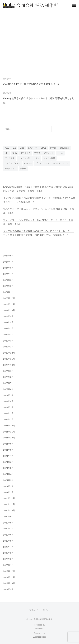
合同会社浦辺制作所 (43, 619)
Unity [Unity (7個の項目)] (15, 153)
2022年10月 (9, 365)
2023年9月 (9, 316)
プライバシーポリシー (40, 610)
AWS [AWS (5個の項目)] (7, 148)
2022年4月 (9, 401)
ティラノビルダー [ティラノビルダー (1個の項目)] (13, 163)
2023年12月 (9, 298)
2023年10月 (9, 310)
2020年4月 (9, 547)
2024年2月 (9, 286)
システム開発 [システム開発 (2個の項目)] (49, 158)
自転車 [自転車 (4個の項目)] (23, 169)
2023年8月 (9, 322)
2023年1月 (9, 347)
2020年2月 (9, 559)
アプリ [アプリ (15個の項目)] (37, 153)
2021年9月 (9, 444)
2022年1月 (9, 420)
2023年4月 (9, 335)
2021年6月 (9, 462)
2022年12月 (9, 353)
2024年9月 (9, 256)
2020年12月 (9, 498)
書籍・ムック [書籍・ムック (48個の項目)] (11, 169)
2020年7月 (9, 529)
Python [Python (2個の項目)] (53, 148)
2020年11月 (9, 504)
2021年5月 (9, 468)
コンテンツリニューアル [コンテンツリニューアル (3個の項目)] (29, 158)
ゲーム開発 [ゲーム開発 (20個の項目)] (10, 158)
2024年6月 (9, 268)
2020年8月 (9, 523)
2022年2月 (9, 413)
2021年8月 (9, 450)
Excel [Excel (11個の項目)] (22, 148)
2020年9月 (9, 517)
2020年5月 (9, 541)
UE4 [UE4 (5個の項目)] (7, 153)
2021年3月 (9, 480)
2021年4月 (9, 474)
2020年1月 (9, 565)
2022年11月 (9, 359)
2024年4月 (9, 274)
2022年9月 (9, 371)
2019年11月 (9, 577)
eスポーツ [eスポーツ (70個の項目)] (33, 148)
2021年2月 (9, 486)
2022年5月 (9, 395)
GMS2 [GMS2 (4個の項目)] (44, 148)
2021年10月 (9, 438)
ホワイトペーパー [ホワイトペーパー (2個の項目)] (61, 163)
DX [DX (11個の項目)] (14, 148)
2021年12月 (9, 426)
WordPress (39, 629)
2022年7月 (9, 383)
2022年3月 (9, 407)
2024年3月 (9, 280)
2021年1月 (9, 492)
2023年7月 (9, 329)
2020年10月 (9, 511)
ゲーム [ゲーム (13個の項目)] (60, 153)
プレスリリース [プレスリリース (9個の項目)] (42, 163)
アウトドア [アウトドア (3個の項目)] (26, 153)
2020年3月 (9, 553)
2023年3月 (9, 341)
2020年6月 (9, 535)
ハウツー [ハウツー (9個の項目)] (28, 163)
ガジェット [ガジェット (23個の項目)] (49, 153)
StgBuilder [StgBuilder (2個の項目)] (65, 148)
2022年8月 (9, 377)
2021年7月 (9, 456)
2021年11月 (9, 432)
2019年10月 (9, 583)
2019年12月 (9, 571)
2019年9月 (9, 589)
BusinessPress (39, 637)
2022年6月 (9, 389)
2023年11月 (9, 304)
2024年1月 (9, 292)
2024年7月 (9, 262)
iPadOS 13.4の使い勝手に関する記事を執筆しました (32, 84)
